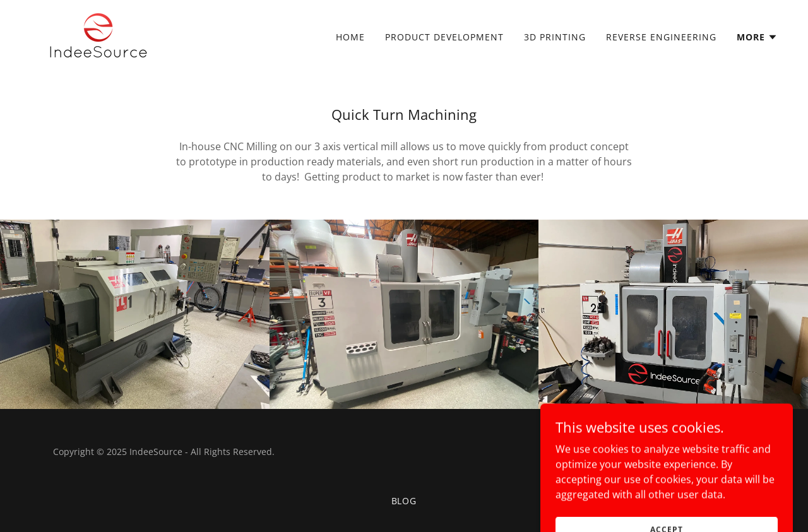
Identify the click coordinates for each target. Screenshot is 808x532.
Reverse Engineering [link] (661, 37)
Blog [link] (404, 501)
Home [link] (350, 37)
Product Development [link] (444, 37)
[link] (98, 34)
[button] (757, 37)
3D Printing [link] (555, 37)
